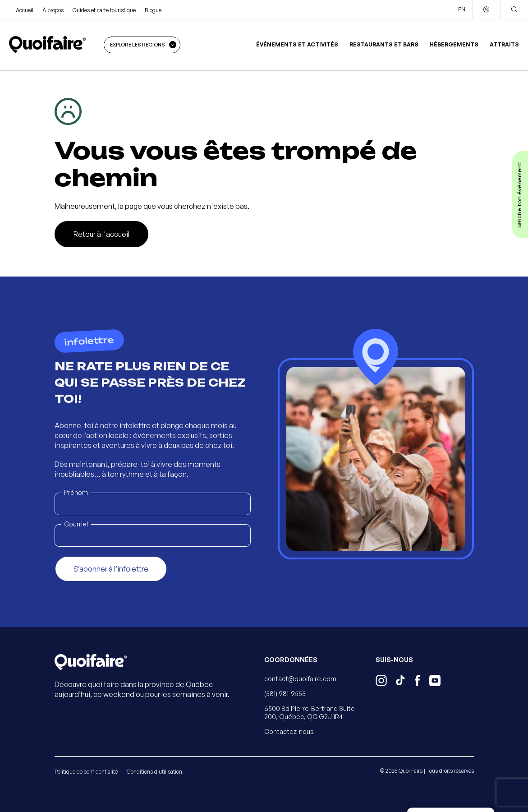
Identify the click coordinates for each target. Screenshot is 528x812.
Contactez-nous (289, 731)
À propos (53, 10)
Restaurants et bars (384, 44)
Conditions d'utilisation (154, 772)
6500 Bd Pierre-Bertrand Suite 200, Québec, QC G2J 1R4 (310, 713)
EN (462, 9)
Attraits (504, 44)
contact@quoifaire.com (300, 679)
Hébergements (454, 44)
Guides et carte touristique (104, 10)
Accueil (25, 10)
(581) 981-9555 (285, 694)
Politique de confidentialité (86, 772)
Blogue (153, 10)
